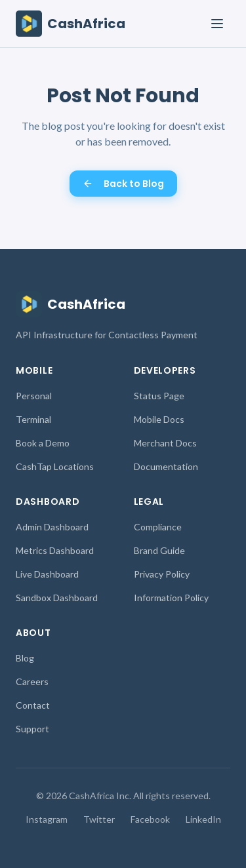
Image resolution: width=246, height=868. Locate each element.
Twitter (99, 819)
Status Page (159, 396)
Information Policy (171, 598)
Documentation (166, 466)
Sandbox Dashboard (57, 598)
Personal (34, 396)
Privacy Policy (162, 574)
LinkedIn (203, 819)
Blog (25, 658)
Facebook (150, 819)
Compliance (158, 527)
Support (32, 729)
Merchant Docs (165, 443)
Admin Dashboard (52, 527)
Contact (33, 705)
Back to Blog (123, 184)
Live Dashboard (47, 574)
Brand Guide (159, 550)
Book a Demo (43, 443)
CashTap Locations (55, 466)
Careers (32, 681)
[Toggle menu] (217, 24)
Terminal (33, 419)
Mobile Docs (159, 419)
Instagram (47, 819)
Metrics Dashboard (55, 550)
